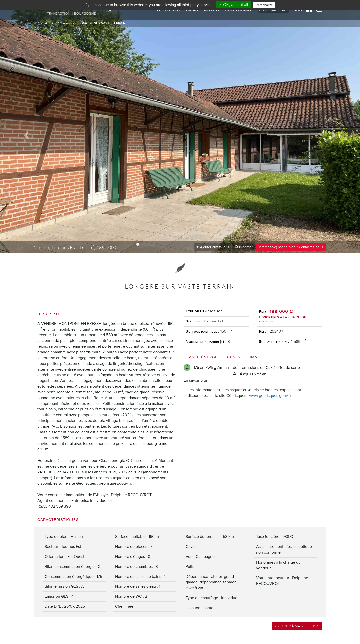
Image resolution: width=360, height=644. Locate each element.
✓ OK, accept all (234, 5)
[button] (27, 135)
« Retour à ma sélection (297, 626)
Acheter (63, 23)
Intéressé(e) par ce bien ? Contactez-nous (291, 247)
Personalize (264, 5)
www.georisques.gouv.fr (270, 396)
